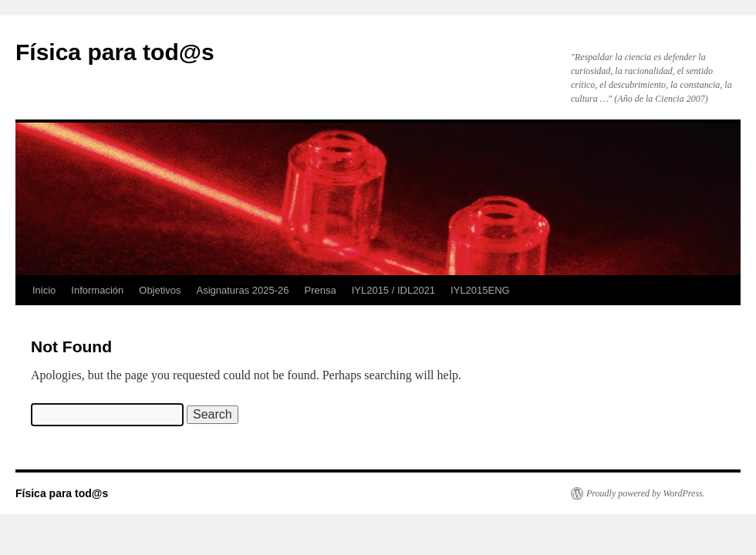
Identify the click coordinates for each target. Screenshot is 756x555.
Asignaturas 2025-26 (242, 290)
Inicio (44, 290)
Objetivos (160, 290)
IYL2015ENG (480, 290)
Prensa (320, 290)
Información (97, 290)
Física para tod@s (115, 52)
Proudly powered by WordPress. (646, 493)
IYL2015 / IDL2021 (393, 290)
